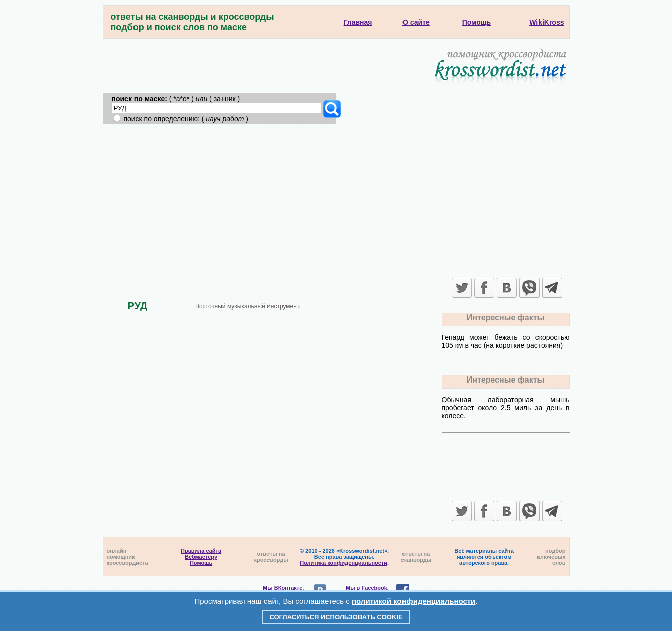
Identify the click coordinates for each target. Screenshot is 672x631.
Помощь (201, 563)
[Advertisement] (336, 200)
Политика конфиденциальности (344, 563)
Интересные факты (505, 318)
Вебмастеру (201, 557)
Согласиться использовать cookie (336, 617)
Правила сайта (201, 551)
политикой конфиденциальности (414, 601)
